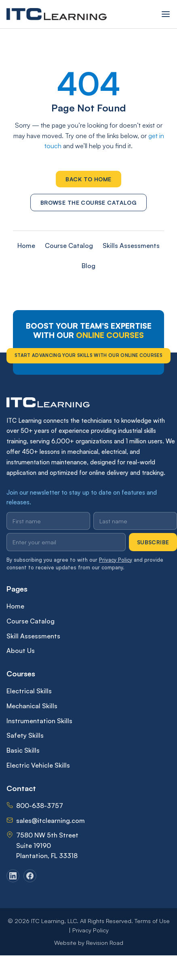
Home (26, 246)
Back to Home (88, 179)
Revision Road (105, 942)
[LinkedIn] (13, 876)
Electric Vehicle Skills (38, 765)
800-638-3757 (40, 806)
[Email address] (66, 542)
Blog (88, 266)
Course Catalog (69, 246)
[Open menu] (166, 14)
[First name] (48, 521)
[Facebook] (30, 876)
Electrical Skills (29, 691)
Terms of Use (152, 921)
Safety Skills (25, 735)
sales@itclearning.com (51, 821)
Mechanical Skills (32, 706)
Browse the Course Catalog (89, 203)
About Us (21, 651)
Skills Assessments (131, 246)
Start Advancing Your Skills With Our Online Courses (88, 355)
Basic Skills (23, 750)
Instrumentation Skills (39, 721)
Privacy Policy (116, 560)
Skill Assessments (33, 636)
